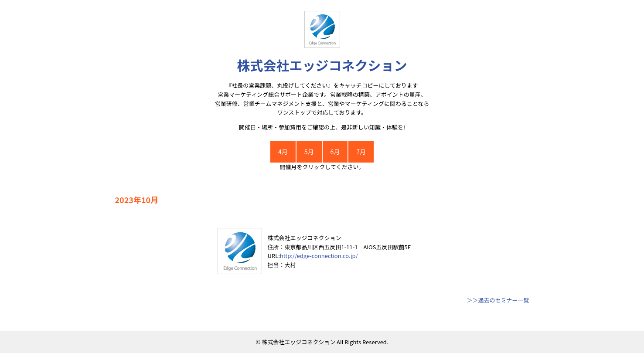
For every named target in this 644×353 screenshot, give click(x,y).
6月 (335, 152)
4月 (283, 152)
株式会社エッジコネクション (322, 65)
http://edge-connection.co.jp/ (319, 256)
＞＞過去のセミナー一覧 (498, 300)
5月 (309, 152)
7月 (361, 152)
